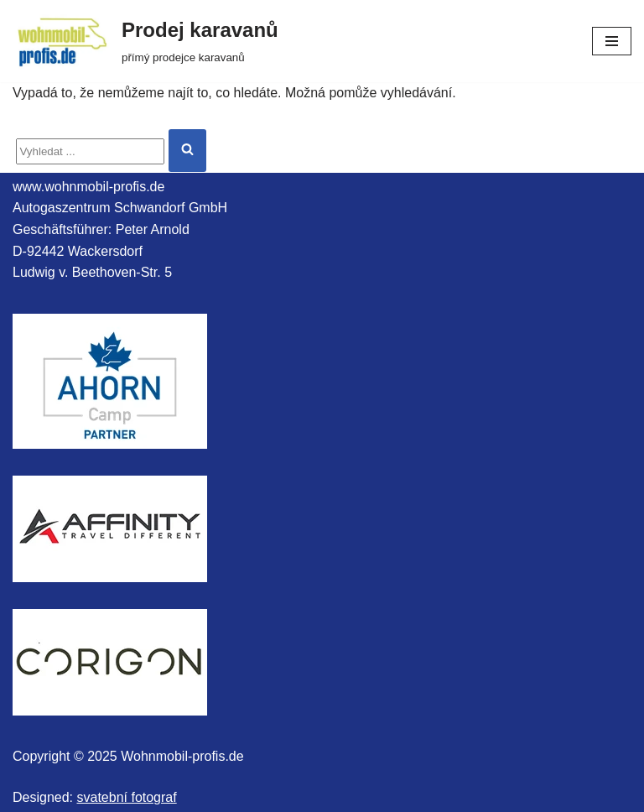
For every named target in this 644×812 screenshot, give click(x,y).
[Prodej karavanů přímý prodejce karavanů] (145, 41)
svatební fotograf (127, 797)
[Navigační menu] (612, 41)
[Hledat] (90, 152)
